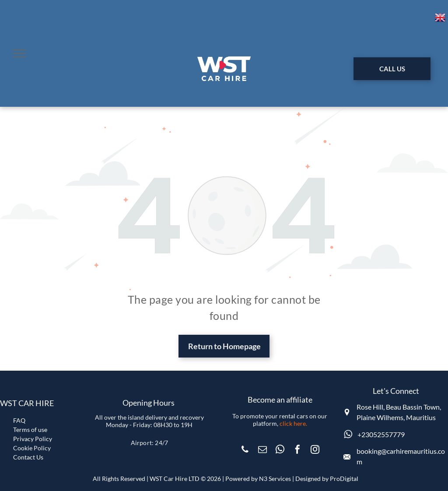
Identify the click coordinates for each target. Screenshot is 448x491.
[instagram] (315, 451)
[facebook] (297, 451)
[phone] (245, 451)
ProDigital (344, 479)
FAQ (19, 420)
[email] (262, 451)
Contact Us (28, 457)
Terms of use (30, 430)
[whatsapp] (280, 451)
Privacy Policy (33, 439)
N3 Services (275, 479)
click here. (293, 423)
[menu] (19, 53)
